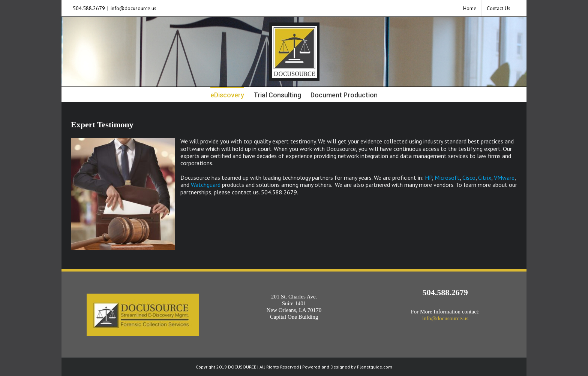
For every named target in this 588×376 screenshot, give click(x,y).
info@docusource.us (133, 8)
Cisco (469, 178)
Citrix (485, 178)
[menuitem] (470, 8)
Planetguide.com (375, 367)
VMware (504, 178)
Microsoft (447, 178)
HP (428, 178)
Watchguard (206, 185)
